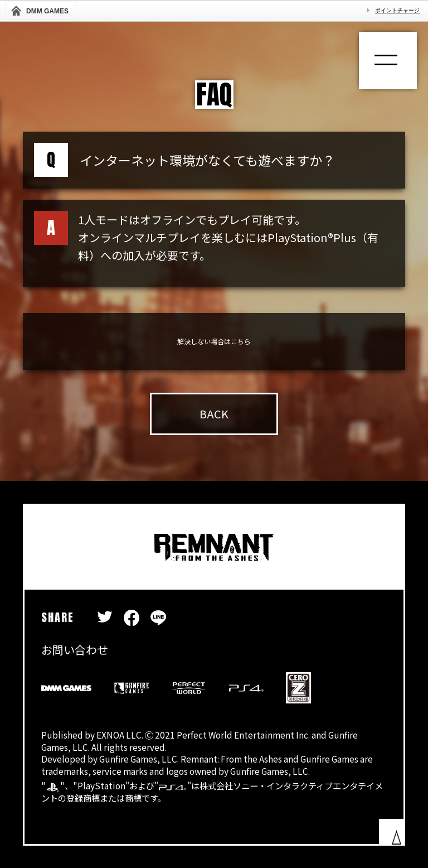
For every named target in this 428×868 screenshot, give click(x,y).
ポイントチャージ (397, 10)
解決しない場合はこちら (214, 341)
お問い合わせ (75, 650)
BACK (214, 414)
